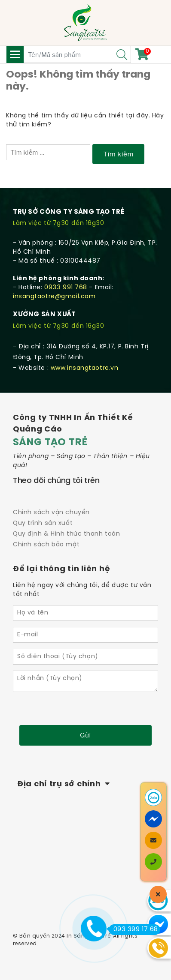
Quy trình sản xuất (43, 523)
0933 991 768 (66, 288)
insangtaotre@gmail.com (54, 297)
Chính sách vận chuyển (51, 513)
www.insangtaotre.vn (85, 368)
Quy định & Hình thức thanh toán (66, 534)
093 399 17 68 (133, 929)
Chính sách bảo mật (46, 545)
